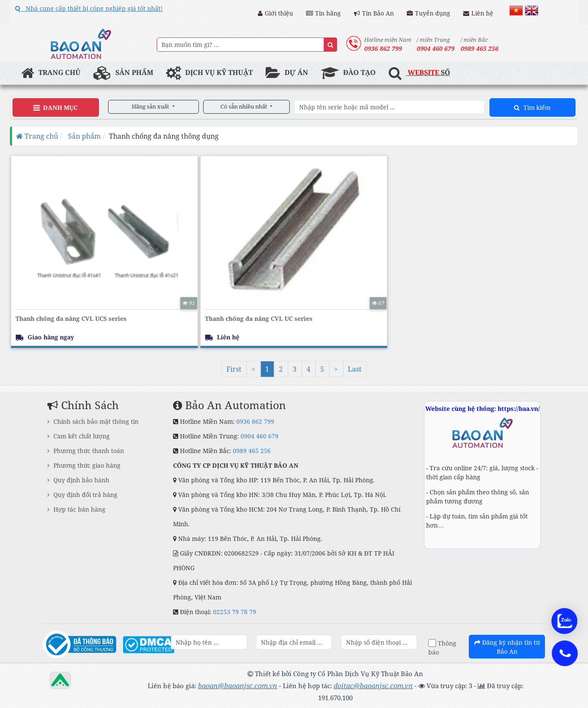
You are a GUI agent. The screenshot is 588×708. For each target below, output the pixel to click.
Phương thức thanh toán (86, 451)
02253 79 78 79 (235, 612)
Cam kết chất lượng (79, 436)
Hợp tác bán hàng (76, 509)
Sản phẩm (84, 136)
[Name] (330, 45)
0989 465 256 (252, 451)
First (234, 369)
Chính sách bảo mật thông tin (93, 421)
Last (355, 369)
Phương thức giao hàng (84, 465)
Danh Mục (55, 108)
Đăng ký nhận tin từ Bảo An (507, 647)
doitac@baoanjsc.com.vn (373, 686)
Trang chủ (37, 136)
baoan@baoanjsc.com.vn (238, 686)
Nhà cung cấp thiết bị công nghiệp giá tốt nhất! (89, 8)
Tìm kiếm (532, 107)
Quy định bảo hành (78, 480)
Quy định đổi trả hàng (82, 495)
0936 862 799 (255, 421)
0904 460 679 (260, 436)
